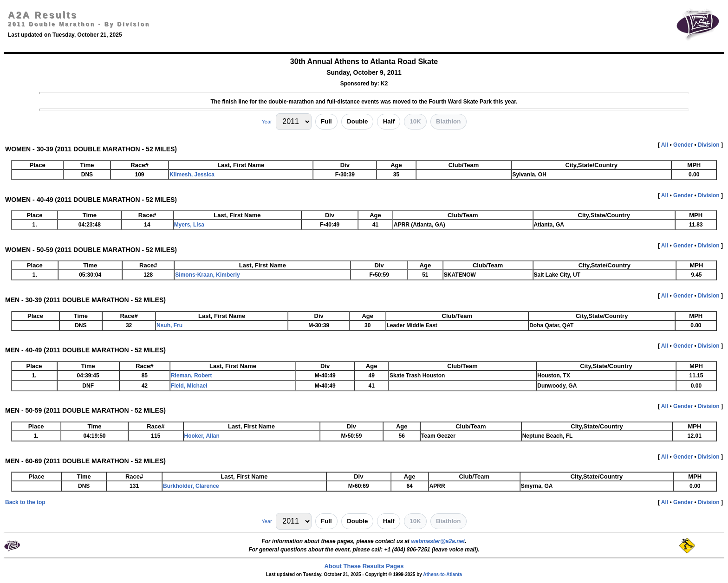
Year (266, 122)
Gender (683, 145)
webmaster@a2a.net (438, 541)
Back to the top (25, 502)
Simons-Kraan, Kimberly (207, 275)
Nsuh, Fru (169, 325)
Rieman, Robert (192, 376)
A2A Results (43, 15)
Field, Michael (189, 386)
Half (389, 121)
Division (709, 145)
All (665, 145)
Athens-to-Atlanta (442, 574)
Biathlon (448, 121)
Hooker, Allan (202, 436)
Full (326, 121)
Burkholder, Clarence (191, 486)
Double (357, 121)
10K (415, 121)
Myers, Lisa (189, 225)
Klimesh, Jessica (192, 175)
